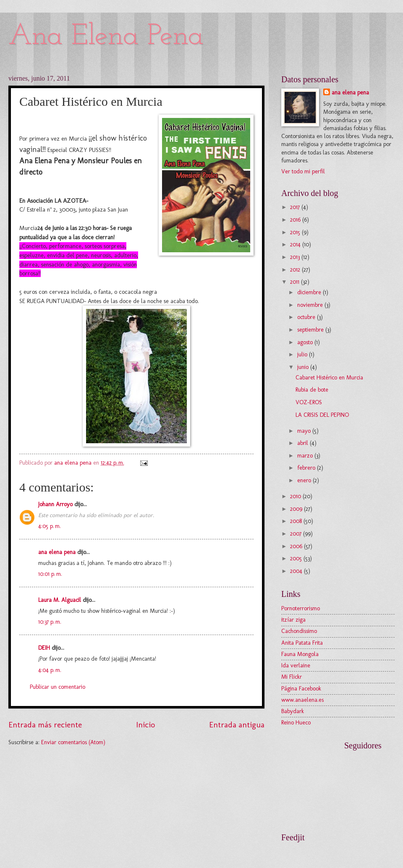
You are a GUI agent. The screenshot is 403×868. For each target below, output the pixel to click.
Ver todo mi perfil (303, 171)
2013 (296, 257)
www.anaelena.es (302, 700)
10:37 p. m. (50, 622)
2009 (297, 509)
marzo (306, 456)
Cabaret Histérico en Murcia (329, 378)
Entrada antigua (237, 725)
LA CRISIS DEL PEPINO (322, 415)
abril (304, 443)
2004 (297, 571)
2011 (296, 282)
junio (304, 367)
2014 (296, 244)
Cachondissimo (299, 631)
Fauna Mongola (300, 654)
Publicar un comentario (58, 687)
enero (305, 480)
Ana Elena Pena (106, 37)
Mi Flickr (292, 677)
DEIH (44, 648)
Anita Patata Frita (302, 643)
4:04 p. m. (50, 670)
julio (303, 354)
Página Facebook (301, 689)
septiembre (311, 330)
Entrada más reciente (45, 725)
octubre (307, 317)
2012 (296, 270)
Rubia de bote (312, 390)
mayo (305, 431)
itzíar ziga (293, 620)
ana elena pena (57, 552)
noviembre (311, 305)
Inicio (145, 725)
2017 (296, 207)
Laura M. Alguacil (60, 600)
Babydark (293, 711)
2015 (296, 232)
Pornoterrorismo (301, 608)
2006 (297, 546)
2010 (296, 496)
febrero (307, 468)
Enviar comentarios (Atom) (73, 742)
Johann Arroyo (55, 504)
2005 (297, 558)
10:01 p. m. (50, 574)
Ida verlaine (296, 665)
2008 (297, 521)
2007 (297, 534)
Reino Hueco (296, 723)
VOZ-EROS (309, 402)
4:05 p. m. (50, 526)
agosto (306, 342)
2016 (296, 220)
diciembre (310, 292)
